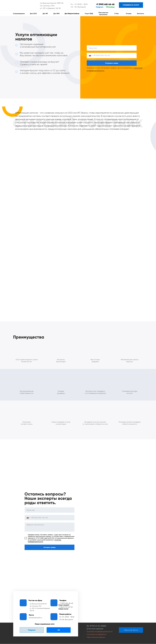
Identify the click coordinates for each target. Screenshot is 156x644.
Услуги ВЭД (89, 14)
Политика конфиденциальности (100, 632)
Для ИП (45, 14)
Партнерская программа (103, 14)
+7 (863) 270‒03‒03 (66, 607)
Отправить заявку (112, 63)
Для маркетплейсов (72, 14)
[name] (112, 48)
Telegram (100, 7)
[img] (24, 5)
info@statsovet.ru (35, 618)
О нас (117, 14)
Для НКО (56, 14)
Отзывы (129, 14)
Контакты (141, 14)
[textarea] (50, 527)
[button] (131, 630)
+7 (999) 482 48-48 (105, 4)
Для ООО (33, 14)
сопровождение (19, 14)
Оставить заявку (50, 547)
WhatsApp (110, 7)
